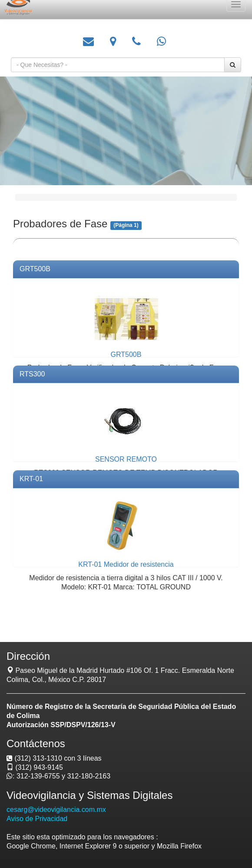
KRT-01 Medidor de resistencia (126, 564)
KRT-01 (31, 479)
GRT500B (35, 269)
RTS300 (32, 374)
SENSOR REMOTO (126, 459)
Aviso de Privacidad (37, 819)
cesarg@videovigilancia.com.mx (56, 810)
